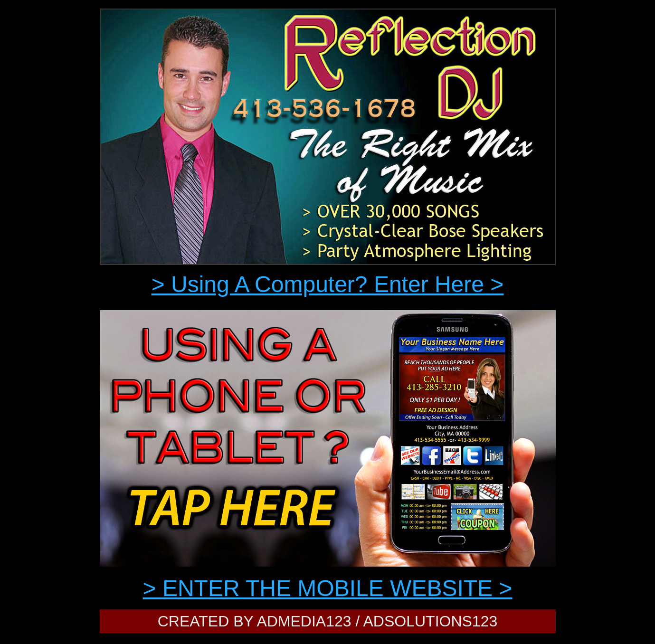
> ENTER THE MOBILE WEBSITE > (328, 588)
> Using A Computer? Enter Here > (328, 284)
